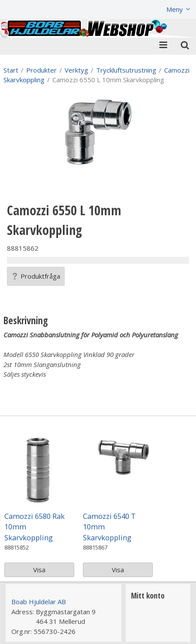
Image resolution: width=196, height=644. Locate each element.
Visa (39, 570)
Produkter (41, 70)
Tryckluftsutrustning (126, 70)
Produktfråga (36, 276)
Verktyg (76, 70)
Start (11, 70)
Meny (175, 9)
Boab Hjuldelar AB (39, 602)
